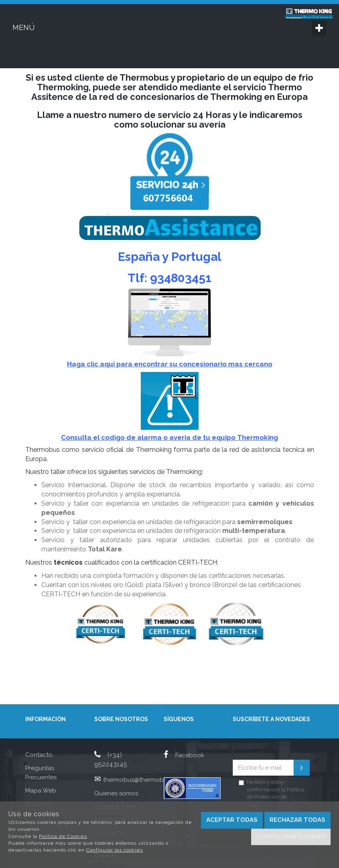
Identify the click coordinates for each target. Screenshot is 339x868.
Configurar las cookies (115, 850)
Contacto (39, 755)
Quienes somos (116, 793)
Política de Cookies (63, 836)
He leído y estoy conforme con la (271, 793)
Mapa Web (41, 791)
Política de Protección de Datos (275, 797)
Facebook (184, 755)
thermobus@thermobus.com (144, 780)
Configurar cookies (291, 837)
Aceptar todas (232, 820)
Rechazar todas (297, 820)
